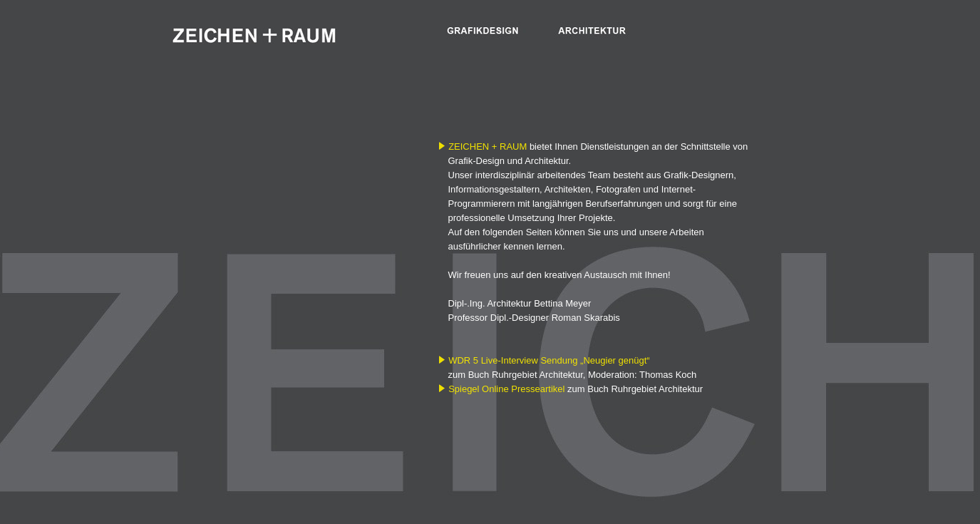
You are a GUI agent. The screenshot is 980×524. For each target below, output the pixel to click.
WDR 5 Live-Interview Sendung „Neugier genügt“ (549, 360)
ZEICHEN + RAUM (488, 147)
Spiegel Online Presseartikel (506, 389)
